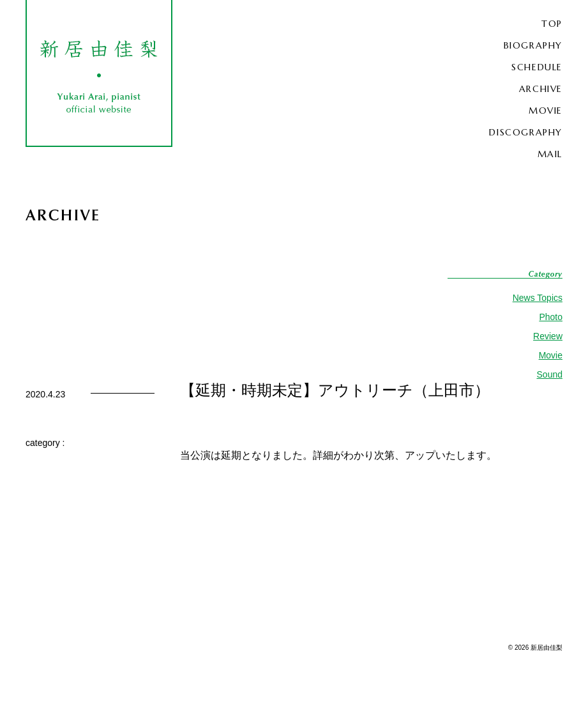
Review (548, 336)
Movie (551, 355)
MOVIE (546, 111)
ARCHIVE (541, 89)
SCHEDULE (537, 67)
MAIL (550, 154)
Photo (551, 317)
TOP (552, 24)
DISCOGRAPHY (526, 132)
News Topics (538, 298)
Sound (550, 374)
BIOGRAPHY (533, 45)
